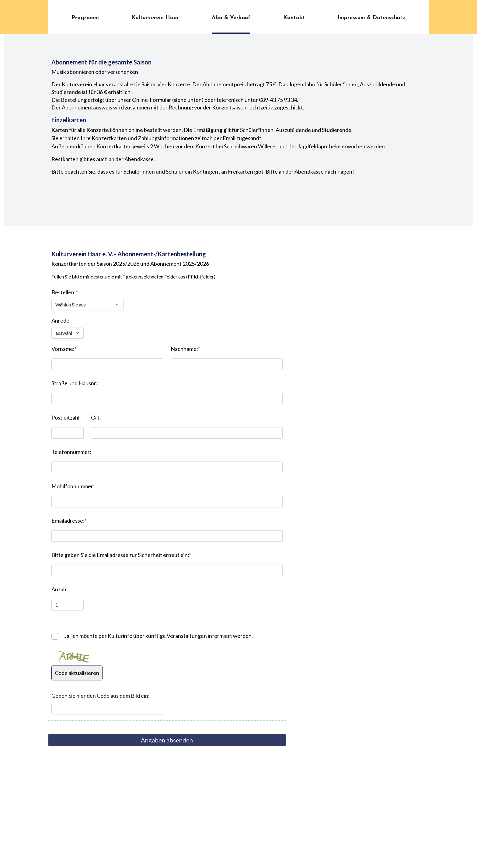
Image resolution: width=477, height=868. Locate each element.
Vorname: (64, 349)
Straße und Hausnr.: (75, 383)
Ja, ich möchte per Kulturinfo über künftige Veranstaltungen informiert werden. (158, 636)
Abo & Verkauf (231, 18)
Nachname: (185, 349)
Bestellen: (65, 292)
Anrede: (61, 320)
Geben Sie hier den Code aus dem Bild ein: (101, 696)
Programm (85, 18)
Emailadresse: (69, 520)
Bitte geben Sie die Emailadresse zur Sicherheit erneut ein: (121, 555)
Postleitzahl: (66, 417)
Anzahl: (60, 589)
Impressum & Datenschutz (372, 18)
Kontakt (294, 18)
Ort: (96, 417)
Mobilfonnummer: (73, 486)
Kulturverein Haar (155, 18)
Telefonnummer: (71, 452)
